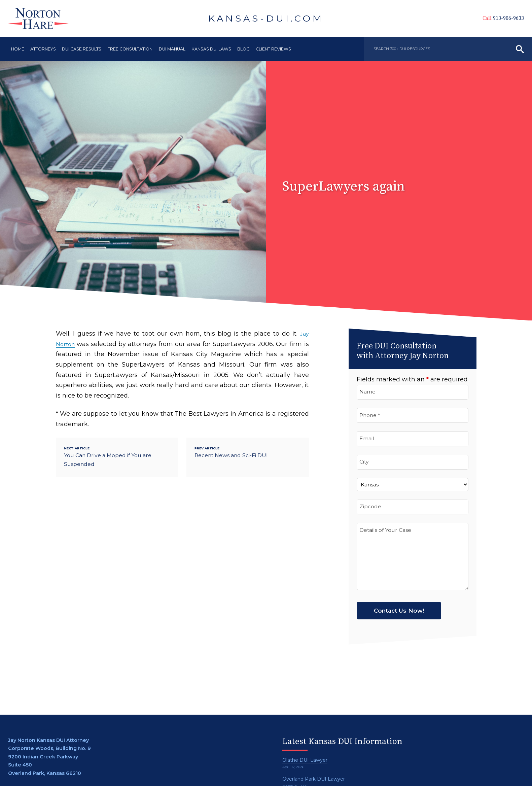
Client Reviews (273, 49)
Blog (243, 49)
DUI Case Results (82, 49)
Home (18, 49)
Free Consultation (130, 49)
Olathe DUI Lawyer (306, 760)
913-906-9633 (490, 18)
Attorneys (43, 49)
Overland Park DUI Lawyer (315, 779)
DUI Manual (172, 49)
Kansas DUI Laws (211, 49)
